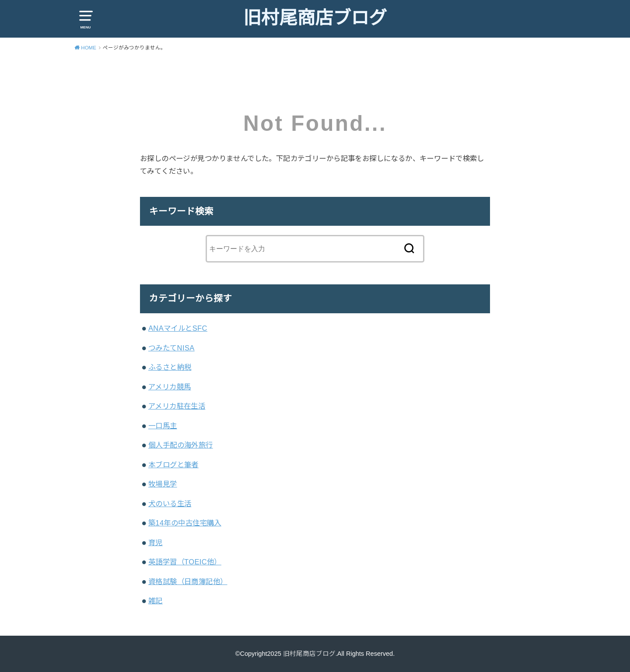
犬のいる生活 (170, 504)
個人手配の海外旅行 (181, 445)
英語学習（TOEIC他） (185, 562)
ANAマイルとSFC (178, 328)
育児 (156, 542)
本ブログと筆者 (173, 465)
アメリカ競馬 (170, 387)
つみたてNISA (171, 348)
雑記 (156, 601)
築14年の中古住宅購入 (185, 523)
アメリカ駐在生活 (177, 406)
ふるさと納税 (170, 367)
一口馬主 (163, 426)
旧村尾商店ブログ (315, 18)
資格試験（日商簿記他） (188, 581)
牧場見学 (163, 484)
